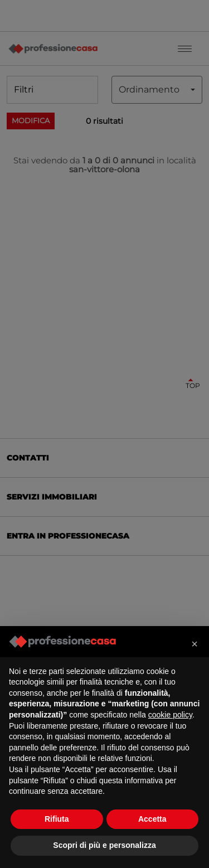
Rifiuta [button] (57, 819)
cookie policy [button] (170, 715)
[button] (195, 644)
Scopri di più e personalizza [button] (104, 845)
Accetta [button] (152, 819)
